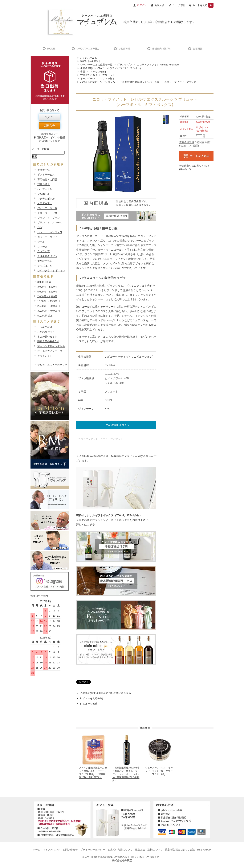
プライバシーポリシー (93, 850)
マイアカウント (52, 850)
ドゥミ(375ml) (98, 72)
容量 (83, 72)
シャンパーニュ (88, 58)
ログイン (50, 117)
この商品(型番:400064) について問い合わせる (106, 693)
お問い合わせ (70, 850)
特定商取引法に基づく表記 (180, 850)
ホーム (37, 850)
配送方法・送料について (149, 850)
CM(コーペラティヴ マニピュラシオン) (119, 68)
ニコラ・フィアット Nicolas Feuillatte (158, 65)
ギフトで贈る (107, 79)
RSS (200, 850)
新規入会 (160, 5)
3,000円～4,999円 (90, 61)
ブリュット (109, 75)
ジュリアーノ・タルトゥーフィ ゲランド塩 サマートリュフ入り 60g (159, 771)
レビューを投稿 (89, 704)
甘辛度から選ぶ (89, 75)
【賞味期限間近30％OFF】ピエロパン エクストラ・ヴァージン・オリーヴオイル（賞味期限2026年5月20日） (126, 774)
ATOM (208, 850)
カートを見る (203, 5)
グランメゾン (125, 65)
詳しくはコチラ (86, 524)
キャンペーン (88, 79)
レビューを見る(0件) (91, 698)
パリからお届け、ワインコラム (98, 82)
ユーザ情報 (179, 5)
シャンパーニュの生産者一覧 (96, 65)
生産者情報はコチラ (117, 425)
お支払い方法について (120, 850)
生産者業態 (86, 68)
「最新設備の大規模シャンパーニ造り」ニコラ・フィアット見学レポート (161, 82)
